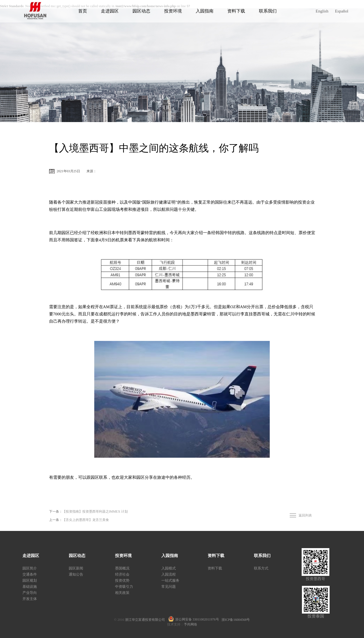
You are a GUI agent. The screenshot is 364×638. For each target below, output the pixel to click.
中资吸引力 (124, 587)
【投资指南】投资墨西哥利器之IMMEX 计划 (95, 512)
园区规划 (30, 580)
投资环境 (173, 11)
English (322, 11)
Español (342, 11)
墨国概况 (122, 568)
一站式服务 (170, 580)
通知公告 (76, 574)
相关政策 (122, 593)
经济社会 (122, 574)
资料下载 (236, 11)
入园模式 (169, 568)
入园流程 (169, 574)
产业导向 (30, 593)
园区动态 (141, 11)
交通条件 (30, 574)
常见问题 (169, 587)
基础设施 (30, 587)
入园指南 (205, 11)
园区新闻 (76, 568)
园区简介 (30, 568)
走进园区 (110, 11)
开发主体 (30, 599)
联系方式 (261, 568)
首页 (83, 11)
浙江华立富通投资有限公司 (147, 620)
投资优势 (122, 580)
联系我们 (268, 11)
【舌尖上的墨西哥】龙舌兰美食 (86, 520)
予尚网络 (190, 624)
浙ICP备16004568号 (236, 620)
